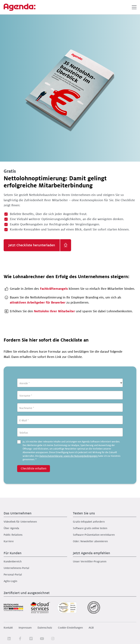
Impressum (25, 628)
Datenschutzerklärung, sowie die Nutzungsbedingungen (69, 456)
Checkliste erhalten (34, 469)
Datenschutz (45, 628)
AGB (91, 628)
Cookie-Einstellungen (70, 628)
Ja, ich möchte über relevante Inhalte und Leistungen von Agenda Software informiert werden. (72, 451)
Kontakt (8, 628)
